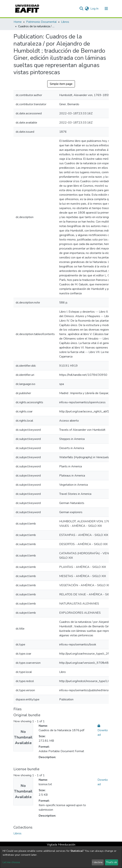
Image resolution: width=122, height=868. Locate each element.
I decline (98, 862)
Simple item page (61, 84)
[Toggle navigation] (106, 9)
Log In (95, 9)
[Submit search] (82, 9)
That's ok (111, 862)
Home (18, 22)
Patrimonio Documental (41, 22)
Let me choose (11, 862)
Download (103, 730)
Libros (65, 22)
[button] (87, 9)
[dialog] (61, 858)
